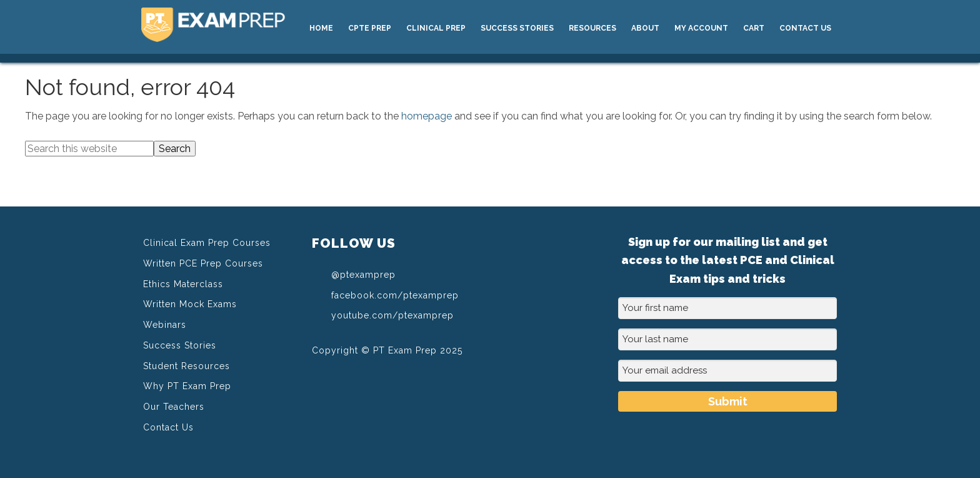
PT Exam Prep (235, 26)
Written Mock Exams (190, 304)
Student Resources (187, 366)
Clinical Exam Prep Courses (207, 243)
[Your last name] (727, 339)
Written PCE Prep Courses (203, 263)
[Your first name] (727, 308)
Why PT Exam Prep (187, 386)
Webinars (165, 325)
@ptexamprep (354, 274)
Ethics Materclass (183, 284)
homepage (427, 116)
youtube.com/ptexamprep (383, 315)
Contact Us (168, 427)
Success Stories (180, 345)
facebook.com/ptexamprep (385, 295)
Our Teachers (174, 407)
